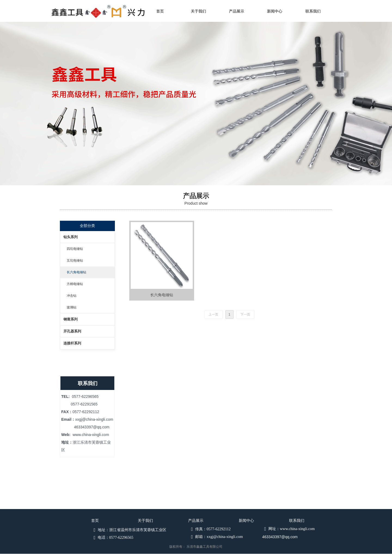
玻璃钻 (72, 307)
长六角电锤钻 (76, 272)
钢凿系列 (71, 319)
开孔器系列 (72, 331)
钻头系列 (71, 237)
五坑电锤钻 (75, 261)
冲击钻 (72, 296)
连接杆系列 (72, 343)
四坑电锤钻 (75, 249)
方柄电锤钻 (75, 284)
